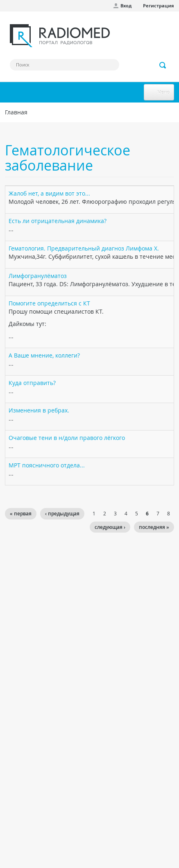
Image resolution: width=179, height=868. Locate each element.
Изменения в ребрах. (39, 410)
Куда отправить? (32, 383)
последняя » (154, 527)
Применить (163, 65)
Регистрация (159, 6)
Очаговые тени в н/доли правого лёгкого (67, 438)
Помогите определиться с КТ (49, 303)
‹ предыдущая (62, 514)
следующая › (110, 527)
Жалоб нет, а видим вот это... (49, 193)
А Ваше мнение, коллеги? (44, 355)
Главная (16, 112)
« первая (21, 514)
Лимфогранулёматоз (38, 276)
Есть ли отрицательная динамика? (58, 221)
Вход (126, 6)
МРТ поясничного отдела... (47, 465)
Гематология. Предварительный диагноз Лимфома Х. (84, 248)
